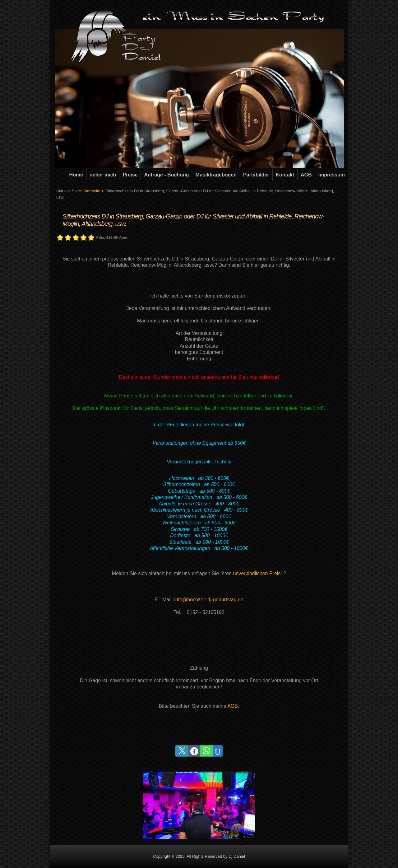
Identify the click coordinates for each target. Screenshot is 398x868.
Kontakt (285, 175)
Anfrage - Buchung (166, 175)
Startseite (92, 191)
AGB (306, 175)
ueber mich (103, 175)
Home (76, 175)
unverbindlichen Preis (257, 573)
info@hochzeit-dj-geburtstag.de (209, 600)
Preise (130, 175)
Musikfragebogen (216, 175)
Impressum (332, 175)
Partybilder (256, 175)
